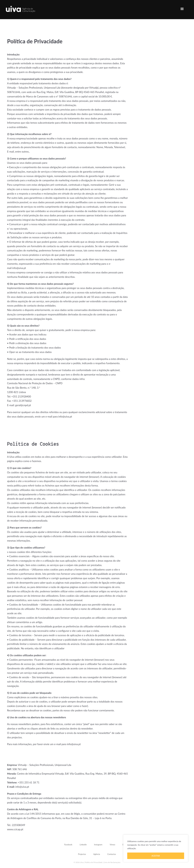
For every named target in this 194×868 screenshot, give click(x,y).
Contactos (112, 854)
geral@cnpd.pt (23, 405)
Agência (97, 854)
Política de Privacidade (94, 862)
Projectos (82, 854)
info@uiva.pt (19, 268)
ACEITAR (156, 856)
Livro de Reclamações (112, 862)
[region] (156, 848)
